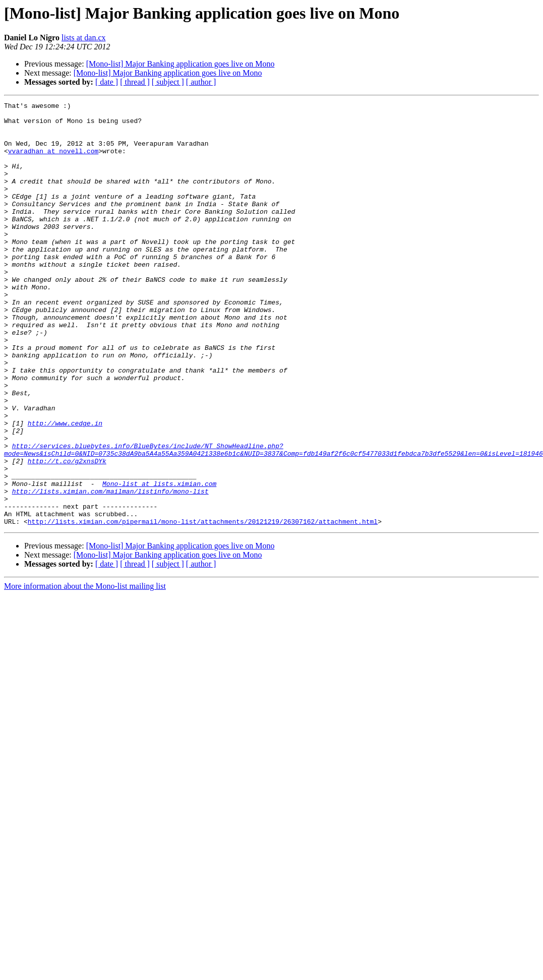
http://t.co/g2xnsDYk (67, 533)
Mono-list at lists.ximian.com (159, 561)
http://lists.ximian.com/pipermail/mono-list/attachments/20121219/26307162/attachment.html (203, 606)
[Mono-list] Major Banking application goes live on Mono (180, 64)
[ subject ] (168, 82)
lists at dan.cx (84, 38)
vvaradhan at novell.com (53, 161)
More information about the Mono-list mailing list (85, 671)
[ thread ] (135, 82)
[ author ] (201, 82)
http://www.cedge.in (65, 488)
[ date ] (107, 82)
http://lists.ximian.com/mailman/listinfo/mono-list (110, 570)
